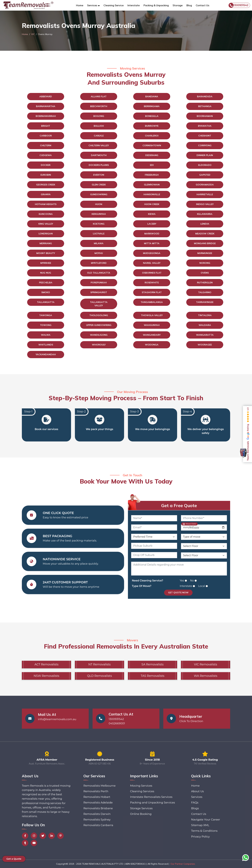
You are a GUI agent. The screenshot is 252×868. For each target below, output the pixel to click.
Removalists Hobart (97, 797)
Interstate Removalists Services (151, 797)
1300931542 (239, 5)
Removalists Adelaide (98, 803)
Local (202, 586)
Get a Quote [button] (14, 859)
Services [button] (92, 5)
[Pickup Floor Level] (204, 546)
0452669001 (117, 723)
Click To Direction (191, 721)
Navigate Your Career (205, 820)
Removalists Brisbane (98, 808)
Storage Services (141, 808)
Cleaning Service (114, 5)
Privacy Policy (200, 837)
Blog (189, 5)
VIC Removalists (206, 664)
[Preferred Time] (154, 537)
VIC (33, 34)
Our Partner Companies (183, 864)
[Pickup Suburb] (154, 546)
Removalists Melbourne (99, 786)
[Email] (154, 528)
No (192, 581)
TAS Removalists (153, 676)
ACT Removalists (47, 664)
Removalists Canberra (98, 825)
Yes (182, 581)
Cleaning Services (142, 791)
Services (197, 797)
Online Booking (141, 814)
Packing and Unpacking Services (152, 803)
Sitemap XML (200, 825)
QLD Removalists (99, 676)
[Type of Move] (204, 537)
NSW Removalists (46, 676)
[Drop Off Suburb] (154, 555)
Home (80, 5)
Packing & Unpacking (156, 5)
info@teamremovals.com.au (57, 719)
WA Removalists (206, 676)
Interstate (134, 5)
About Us (197, 791)
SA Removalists (152, 664)
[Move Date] (204, 528)
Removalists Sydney (97, 820)
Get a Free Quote (179, 506)
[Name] (154, 518)
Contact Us (203, 5)
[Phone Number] (204, 518)
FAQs (195, 803)
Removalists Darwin (97, 814)
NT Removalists (99, 664)
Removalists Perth (96, 791)
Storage (178, 5)
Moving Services (141, 786)
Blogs (195, 808)
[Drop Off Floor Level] (204, 555)
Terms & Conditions (204, 831)
